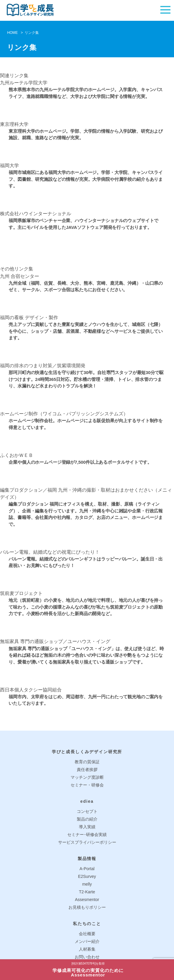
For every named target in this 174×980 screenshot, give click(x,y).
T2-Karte (87, 892)
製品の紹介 (87, 819)
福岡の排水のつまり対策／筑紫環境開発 (43, 366)
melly (87, 884)
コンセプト (87, 811)
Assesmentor (87, 900)
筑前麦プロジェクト (21, 593)
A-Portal (87, 869)
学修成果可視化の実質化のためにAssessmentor (88, 970)
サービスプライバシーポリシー (87, 842)
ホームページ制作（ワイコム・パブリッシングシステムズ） (64, 414)
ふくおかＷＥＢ (17, 455)
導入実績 (87, 827)
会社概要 (87, 934)
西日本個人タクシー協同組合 (31, 690)
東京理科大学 (14, 124)
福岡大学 (9, 166)
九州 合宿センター (20, 276)
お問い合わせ (87, 957)
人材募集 (87, 949)
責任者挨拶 (87, 770)
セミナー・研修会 (87, 785)
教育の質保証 (87, 762)
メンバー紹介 (87, 941)
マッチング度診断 (87, 777)
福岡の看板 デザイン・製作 (29, 318)
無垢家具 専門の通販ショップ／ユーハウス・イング (55, 641)
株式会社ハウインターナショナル (36, 214)
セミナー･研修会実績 (87, 835)
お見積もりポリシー (87, 907)
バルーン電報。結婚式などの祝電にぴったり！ (50, 552)
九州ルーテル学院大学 (24, 83)
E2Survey (87, 876)
